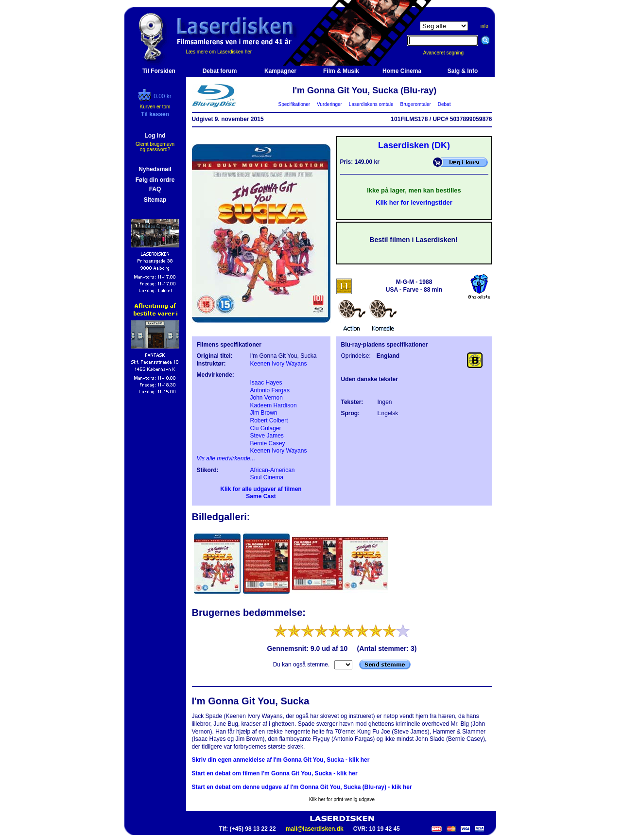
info (484, 26)
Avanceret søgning (449, 53)
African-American (273, 470)
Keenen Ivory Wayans (279, 364)
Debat (444, 104)
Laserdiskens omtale (371, 104)
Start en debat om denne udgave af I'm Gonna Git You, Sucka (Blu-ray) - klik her (302, 787)
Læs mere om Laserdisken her (219, 52)
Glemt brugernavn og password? (155, 147)
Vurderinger (330, 104)
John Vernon (267, 398)
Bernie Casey (268, 443)
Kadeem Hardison (274, 405)
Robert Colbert (269, 420)
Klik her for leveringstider (414, 202)
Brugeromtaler (415, 104)
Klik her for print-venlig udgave (342, 799)
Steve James (267, 436)
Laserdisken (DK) (414, 145)
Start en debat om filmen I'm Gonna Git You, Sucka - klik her (275, 773)
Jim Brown (264, 413)
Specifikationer (294, 104)
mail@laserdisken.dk (315, 829)
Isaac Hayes (266, 383)
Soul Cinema (267, 477)
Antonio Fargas (270, 390)
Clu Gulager (266, 428)
